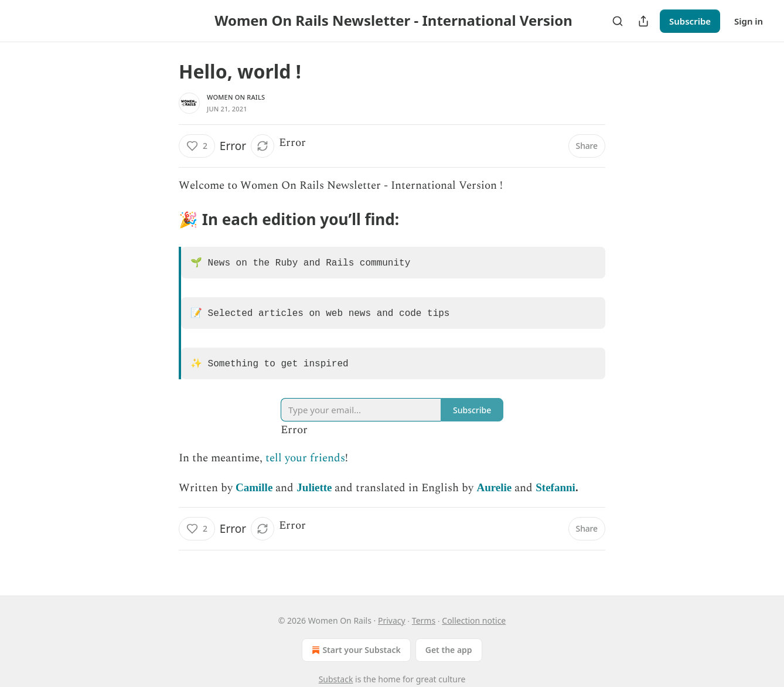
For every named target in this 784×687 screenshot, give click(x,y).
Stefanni (555, 494)
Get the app (449, 650)
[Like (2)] (197, 146)
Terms (424, 620)
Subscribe (690, 21)
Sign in (749, 21)
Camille (254, 494)
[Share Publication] (643, 21)
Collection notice (474, 620)
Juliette (314, 494)
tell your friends (305, 465)
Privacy (392, 620)
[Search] (618, 21)
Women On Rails (236, 97)
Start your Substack (355, 650)
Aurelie (494, 494)
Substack (336, 679)
